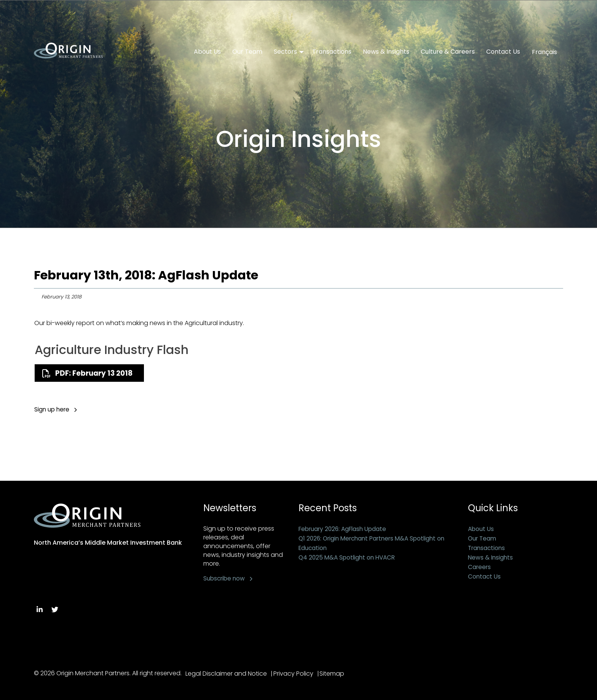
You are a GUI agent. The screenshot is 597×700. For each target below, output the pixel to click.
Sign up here (53, 409)
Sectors (285, 52)
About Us (207, 52)
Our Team (247, 52)
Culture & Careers (448, 52)
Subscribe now (225, 578)
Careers (480, 567)
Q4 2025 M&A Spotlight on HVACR (349, 557)
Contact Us (503, 52)
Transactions (332, 52)
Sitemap (337, 674)
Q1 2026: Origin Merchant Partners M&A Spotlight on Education (376, 543)
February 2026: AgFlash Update (345, 529)
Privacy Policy (296, 674)
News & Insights (386, 52)
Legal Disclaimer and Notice (226, 674)
